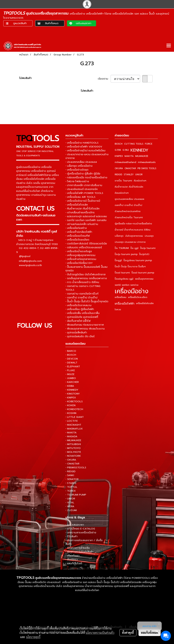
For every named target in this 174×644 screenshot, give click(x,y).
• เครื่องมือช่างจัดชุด (77, 170)
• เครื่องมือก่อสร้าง (76, 228)
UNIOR (139, 175)
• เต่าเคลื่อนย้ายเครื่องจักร (80, 212)
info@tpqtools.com (30, 261)
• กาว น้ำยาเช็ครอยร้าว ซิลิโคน (82, 282)
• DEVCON (72, 359)
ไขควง (118, 310)
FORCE (149, 144)
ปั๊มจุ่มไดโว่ (144, 254)
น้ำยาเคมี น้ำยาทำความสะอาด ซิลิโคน (133, 230)
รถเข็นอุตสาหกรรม (144, 279)
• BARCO (71, 351)
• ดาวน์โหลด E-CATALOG (80, 529)
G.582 (126, 150)
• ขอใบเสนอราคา (75, 525)
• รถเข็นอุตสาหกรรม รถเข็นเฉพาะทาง (86, 278)
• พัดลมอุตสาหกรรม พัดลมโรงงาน (85, 329)
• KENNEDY (72, 390)
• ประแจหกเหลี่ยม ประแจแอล (81, 162)
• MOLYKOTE (73, 452)
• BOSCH (71, 355)
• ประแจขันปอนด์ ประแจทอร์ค (82, 189)
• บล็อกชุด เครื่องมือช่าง (79, 166)
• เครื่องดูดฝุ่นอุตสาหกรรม (80, 255)
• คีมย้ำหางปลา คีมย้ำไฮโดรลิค (82, 209)
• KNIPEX (71, 398)
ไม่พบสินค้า (25, 78)
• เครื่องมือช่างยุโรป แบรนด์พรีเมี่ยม (85, 151)
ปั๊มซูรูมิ (118, 260)
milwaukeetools (147, 162)
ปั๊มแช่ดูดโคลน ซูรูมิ (124, 279)
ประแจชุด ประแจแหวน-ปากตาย (130, 242)
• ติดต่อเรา (72, 560)
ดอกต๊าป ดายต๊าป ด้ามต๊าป (128, 205)
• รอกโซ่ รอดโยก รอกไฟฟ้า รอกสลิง (86, 220)
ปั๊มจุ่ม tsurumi (148, 248)
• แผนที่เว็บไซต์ (74, 563)
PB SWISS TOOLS (147, 168)
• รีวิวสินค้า (72, 536)
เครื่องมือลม (121, 297)
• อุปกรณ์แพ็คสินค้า (76, 333)
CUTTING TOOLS (134, 144)
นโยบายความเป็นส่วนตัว (100, 633)
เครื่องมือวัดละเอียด (138, 297)
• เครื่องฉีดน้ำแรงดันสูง (79, 251)
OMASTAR (130, 168)
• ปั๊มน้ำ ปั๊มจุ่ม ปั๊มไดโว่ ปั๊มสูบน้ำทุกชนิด (87, 301)
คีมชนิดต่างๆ (140, 181)
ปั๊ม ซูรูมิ (135, 248)
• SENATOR (72, 479)
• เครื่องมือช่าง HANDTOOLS (82, 143)
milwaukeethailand (125, 162)
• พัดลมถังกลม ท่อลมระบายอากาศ (85, 325)
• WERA (70, 506)
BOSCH (119, 144)
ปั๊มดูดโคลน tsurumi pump (138, 260)
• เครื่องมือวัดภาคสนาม (78, 305)
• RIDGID (70, 471)
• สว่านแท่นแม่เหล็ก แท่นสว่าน (82, 224)
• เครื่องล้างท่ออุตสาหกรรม (81, 259)
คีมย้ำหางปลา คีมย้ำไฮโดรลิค (129, 187)
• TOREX (71, 491)
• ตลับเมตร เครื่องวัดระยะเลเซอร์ (84, 247)
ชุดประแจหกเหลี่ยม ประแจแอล (129, 199)
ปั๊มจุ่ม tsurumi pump (126, 254)
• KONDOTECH (74, 409)
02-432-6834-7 (29, 248)
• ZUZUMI (71, 510)
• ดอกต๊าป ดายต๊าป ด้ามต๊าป (81, 298)
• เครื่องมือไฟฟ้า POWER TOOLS (84, 193)
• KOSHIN (71, 413)
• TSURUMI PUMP (76, 495)
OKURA (119, 168)
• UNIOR (70, 499)
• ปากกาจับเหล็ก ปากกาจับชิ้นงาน (84, 185)
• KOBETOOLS (74, 401)
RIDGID (118, 175)
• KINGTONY (73, 394)
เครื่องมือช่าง (132, 291)
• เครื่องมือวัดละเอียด (77, 240)
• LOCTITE (72, 421)
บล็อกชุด (119, 236)
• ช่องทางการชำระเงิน (78, 548)
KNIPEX (119, 156)
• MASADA (71, 436)
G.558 (118, 150)
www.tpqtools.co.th (30, 265)
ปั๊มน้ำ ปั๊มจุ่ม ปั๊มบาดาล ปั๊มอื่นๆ (130, 267)
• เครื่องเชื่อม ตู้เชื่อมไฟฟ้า (80, 309)
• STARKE (71, 483)
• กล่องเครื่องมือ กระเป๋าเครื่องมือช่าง (86, 178)
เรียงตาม (104, 79)
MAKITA (129, 156)
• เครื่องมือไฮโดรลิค (77, 205)
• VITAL (70, 502)
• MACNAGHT (73, 425)
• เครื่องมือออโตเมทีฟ (78, 236)
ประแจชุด (149, 236)
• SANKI (70, 475)
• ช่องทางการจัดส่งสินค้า (79, 552)
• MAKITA (71, 433)
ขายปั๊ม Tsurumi (123, 181)
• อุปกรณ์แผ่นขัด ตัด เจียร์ (80, 336)
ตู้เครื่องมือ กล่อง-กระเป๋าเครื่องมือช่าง (133, 224)
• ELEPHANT (73, 366)
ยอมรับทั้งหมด (150, 633)
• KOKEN (70, 405)
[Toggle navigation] (169, 46)
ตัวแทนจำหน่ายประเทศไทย (128, 211)
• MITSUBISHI (73, 444)
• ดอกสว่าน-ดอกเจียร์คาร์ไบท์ (82, 294)
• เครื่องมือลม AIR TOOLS (80, 197)
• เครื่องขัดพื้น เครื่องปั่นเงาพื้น (82, 313)
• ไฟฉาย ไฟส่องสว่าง (77, 181)
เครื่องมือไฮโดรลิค (145, 303)
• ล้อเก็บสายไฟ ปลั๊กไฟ (78, 321)
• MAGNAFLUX (74, 429)
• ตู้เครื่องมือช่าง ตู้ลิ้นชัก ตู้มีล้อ (83, 174)
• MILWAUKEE (73, 440)
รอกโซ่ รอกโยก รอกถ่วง (126, 285)
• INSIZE (70, 374)
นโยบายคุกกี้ (33, 637)
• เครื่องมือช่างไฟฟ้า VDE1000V (84, 147)
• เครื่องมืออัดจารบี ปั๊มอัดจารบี (83, 201)
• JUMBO (71, 378)
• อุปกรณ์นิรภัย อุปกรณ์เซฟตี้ (82, 317)
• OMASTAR (72, 464)
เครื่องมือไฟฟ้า (125, 303)
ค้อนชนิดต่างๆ (122, 193)
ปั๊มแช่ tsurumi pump (143, 273)
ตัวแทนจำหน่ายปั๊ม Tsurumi (129, 217)
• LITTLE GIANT (75, 417)
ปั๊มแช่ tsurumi (122, 273)
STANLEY (129, 175)
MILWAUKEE (142, 156)
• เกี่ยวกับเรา (72, 556)
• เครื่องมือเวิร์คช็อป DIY (79, 263)
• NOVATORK (73, 456)
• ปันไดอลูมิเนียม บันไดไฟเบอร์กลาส (85, 274)
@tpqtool (25, 256)
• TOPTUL (71, 487)
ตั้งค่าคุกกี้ (128, 633)
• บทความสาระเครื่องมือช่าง (81, 533)
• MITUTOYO (73, 448)
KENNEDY (139, 150)
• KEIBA (70, 386)
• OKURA (71, 460)
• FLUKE (70, 370)
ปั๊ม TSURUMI (122, 248)
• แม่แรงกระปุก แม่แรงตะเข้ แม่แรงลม (86, 216)
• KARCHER (72, 382)
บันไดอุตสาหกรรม (134, 236)
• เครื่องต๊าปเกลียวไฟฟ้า (79, 232)
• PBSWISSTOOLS (76, 468)
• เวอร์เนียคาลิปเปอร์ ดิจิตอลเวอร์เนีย (86, 244)
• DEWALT (71, 363)
